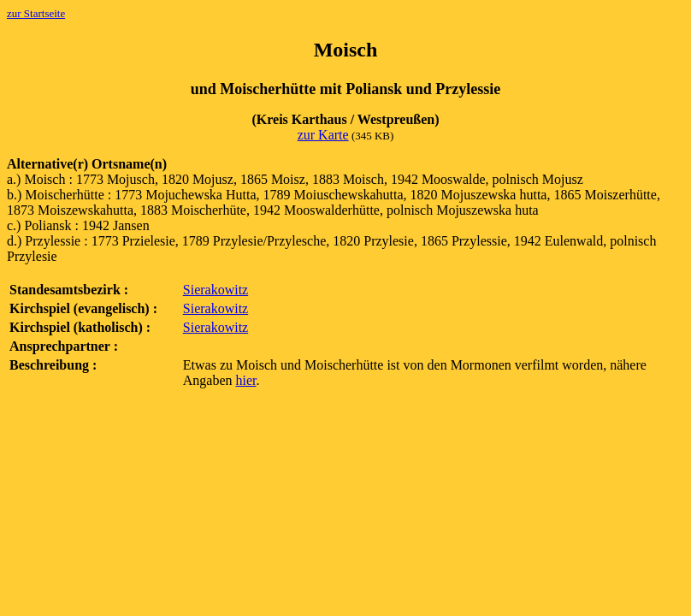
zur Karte (323, 135)
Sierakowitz (216, 290)
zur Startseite (36, 13)
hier (246, 380)
